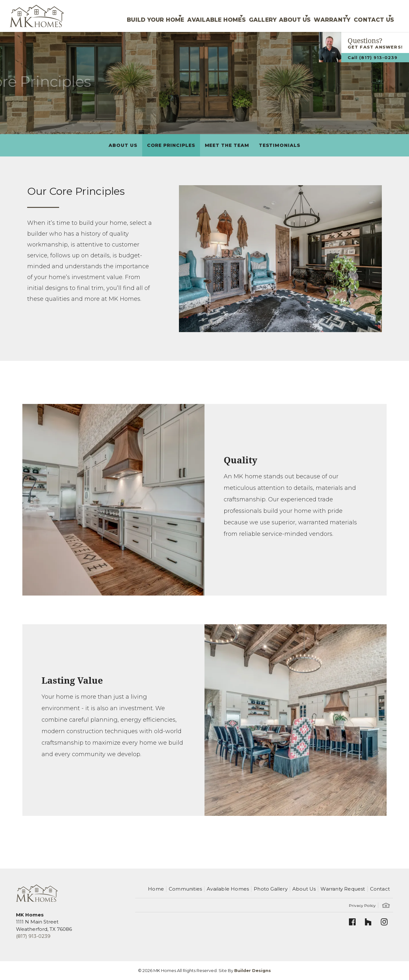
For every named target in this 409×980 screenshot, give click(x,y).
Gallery (237, 16)
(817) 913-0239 (33, 936)
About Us (123, 145)
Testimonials (280, 145)
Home (156, 889)
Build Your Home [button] (117, 16)
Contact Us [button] (368, 16)
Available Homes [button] (184, 16)
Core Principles (171, 145)
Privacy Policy (363, 905)
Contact (380, 889)
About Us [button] (274, 16)
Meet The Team (227, 145)
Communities (185, 889)
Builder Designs (253, 970)
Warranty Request (343, 889)
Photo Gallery (271, 889)
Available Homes (228, 889)
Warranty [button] (319, 16)
